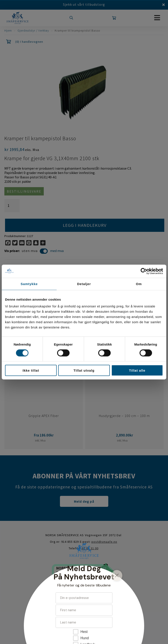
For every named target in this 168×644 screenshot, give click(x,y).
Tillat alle (137, 370)
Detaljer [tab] (84, 284)
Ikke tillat (31, 370)
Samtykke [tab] (29, 284)
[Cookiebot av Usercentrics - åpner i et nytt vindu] (144, 271)
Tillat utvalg (84, 370)
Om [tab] (139, 284)
